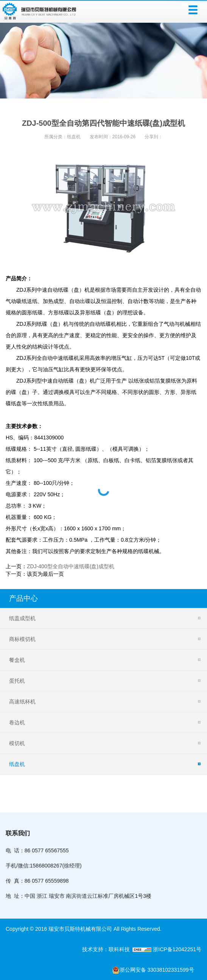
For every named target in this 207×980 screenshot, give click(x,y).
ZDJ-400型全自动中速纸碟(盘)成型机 (71, 566)
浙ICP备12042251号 (176, 949)
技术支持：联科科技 (107, 949)
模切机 (17, 743)
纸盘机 (74, 137)
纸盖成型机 (22, 618)
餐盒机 (17, 660)
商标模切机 (22, 639)
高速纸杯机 (22, 702)
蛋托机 (17, 681)
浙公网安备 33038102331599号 (157, 970)
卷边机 (17, 722)
